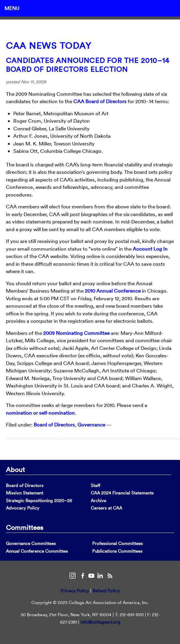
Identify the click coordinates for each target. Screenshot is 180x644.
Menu (12, 8)
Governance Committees (31, 543)
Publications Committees (117, 551)
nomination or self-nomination (40, 413)
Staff (95, 485)
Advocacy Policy (23, 508)
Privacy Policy (75, 591)
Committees (25, 527)
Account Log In (150, 249)
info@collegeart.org (100, 622)
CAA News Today (49, 46)
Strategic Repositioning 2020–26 (39, 501)
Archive (98, 501)
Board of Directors (54, 425)
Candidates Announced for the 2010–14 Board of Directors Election (88, 65)
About (15, 469)
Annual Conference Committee (37, 551)
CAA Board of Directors (100, 101)
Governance (91, 425)
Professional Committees (117, 543)
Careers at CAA (106, 508)
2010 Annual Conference (113, 291)
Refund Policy (106, 591)
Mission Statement (25, 493)
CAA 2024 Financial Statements (122, 493)
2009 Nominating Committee (76, 333)
